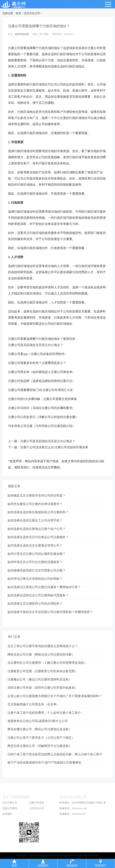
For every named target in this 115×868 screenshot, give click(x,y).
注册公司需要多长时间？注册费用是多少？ (37, 363)
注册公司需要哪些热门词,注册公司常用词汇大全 (40, 390)
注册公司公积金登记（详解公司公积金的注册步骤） (43, 417)
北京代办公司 (32, 13)
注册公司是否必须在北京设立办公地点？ (36, 345)
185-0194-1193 (79, 818)
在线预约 (7, 823)
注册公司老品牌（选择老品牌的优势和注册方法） (42, 381)
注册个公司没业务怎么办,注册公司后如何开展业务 (54, 447)
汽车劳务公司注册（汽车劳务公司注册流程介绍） (42, 426)
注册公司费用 (10, 818)
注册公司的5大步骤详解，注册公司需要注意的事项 (42, 399)
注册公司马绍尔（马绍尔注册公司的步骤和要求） (42, 408)
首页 (18, 13)
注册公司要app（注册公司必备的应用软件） (38, 354)
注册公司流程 (36, 812)
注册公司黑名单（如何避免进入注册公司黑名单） (42, 372)
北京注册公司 (10, 812)
